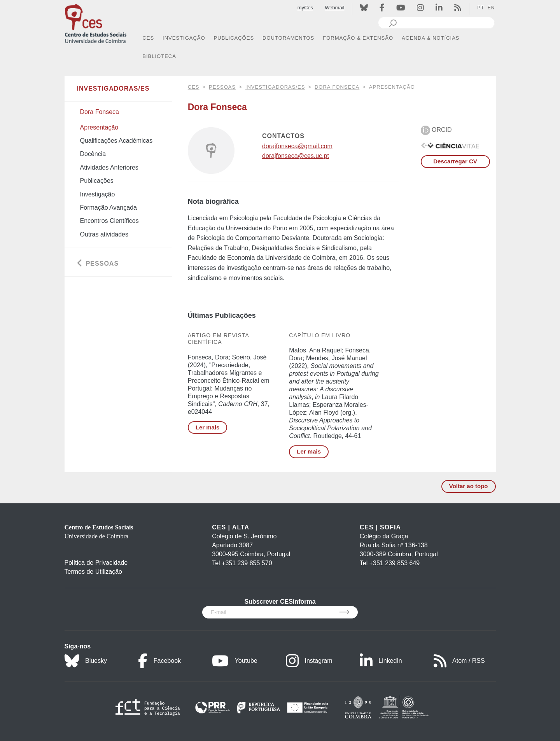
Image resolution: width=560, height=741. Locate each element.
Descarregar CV (455, 161)
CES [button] (148, 38)
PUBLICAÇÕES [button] (234, 38)
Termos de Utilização (94, 572)
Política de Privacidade (96, 563)
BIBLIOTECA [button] (159, 56)
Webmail (334, 8)
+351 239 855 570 (247, 563)
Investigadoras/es (275, 87)
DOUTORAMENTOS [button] (288, 38)
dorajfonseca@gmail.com (297, 146)
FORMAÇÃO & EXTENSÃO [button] (358, 38)
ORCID (436, 130)
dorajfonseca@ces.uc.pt (296, 156)
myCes (305, 8)
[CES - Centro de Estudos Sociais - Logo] (96, 23)
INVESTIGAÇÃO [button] (184, 38)
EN (491, 8)
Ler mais (208, 427)
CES (194, 87)
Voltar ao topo (469, 486)
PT (480, 8)
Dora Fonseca (337, 87)
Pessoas (222, 87)
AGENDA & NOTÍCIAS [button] (430, 38)
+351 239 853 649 (395, 563)
